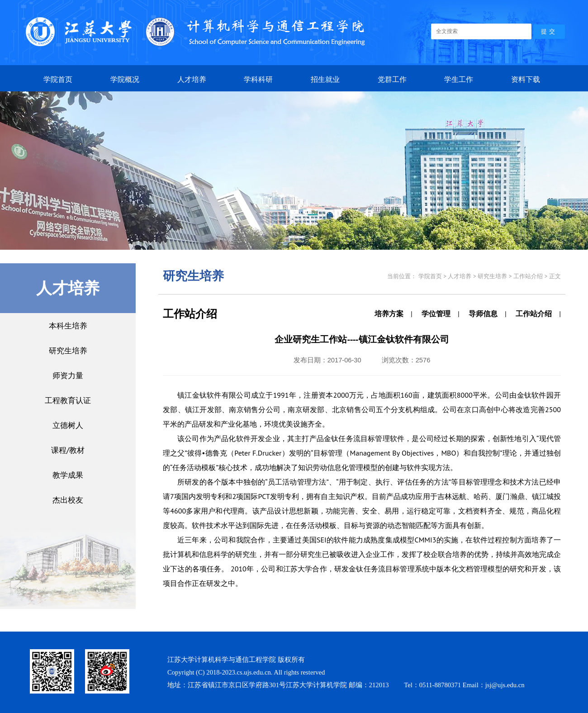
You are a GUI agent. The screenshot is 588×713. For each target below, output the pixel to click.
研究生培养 (68, 350)
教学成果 (68, 475)
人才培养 (192, 79)
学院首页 (58, 79)
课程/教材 (68, 450)
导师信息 (483, 314)
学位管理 (436, 314)
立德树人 (68, 425)
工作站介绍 (534, 314)
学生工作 (459, 79)
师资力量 (68, 375)
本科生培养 (68, 326)
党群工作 (392, 79)
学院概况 (125, 79)
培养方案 (389, 314)
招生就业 (325, 79)
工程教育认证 (68, 400)
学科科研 (258, 79)
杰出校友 (68, 500)
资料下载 (526, 79)
